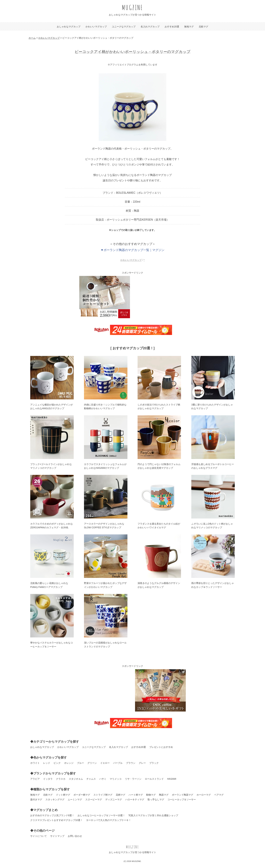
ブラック (154, 763)
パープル (118, 763)
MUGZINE (132, 7)
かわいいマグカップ (96, 27)
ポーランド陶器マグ (183, 795)
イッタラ (48, 779)
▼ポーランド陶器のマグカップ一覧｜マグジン (132, 250)
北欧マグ (203, 27)
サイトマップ (57, 836)
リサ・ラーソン (133, 779)
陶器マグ (164, 795)
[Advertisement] (160, 297)
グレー (142, 763)
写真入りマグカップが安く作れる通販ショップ (153, 815)
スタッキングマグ (55, 799)
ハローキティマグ (135, 799)
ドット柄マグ (63, 795)
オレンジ (69, 763)
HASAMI (172, 779)
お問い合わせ (75, 836)
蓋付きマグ (36, 799)
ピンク (57, 763)
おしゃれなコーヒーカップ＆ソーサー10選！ (101, 815)
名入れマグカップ (150, 27)
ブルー (80, 763)
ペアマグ (219, 795)
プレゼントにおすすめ (161, 747)
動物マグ (151, 795)
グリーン (92, 763)
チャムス (91, 779)
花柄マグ (121, 795)
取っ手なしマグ (156, 799)
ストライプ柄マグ (103, 795)
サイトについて (39, 836)
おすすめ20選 (172, 27)
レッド (47, 763)
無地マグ (189, 27)
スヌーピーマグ (94, 799)
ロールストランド (154, 779)
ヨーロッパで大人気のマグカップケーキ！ (109, 820)
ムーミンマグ (75, 799)
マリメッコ (116, 779)
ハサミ (103, 779)
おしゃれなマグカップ (69, 27)
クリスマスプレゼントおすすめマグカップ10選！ (56, 820)
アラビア (35, 779)
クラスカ (61, 779)
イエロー (105, 763)
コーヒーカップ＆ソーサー (182, 799)
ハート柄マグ (136, 795)
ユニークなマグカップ (124, 27)
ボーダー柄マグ (82, 795)
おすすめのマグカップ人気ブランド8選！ (52, 815)
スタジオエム (76, 779)
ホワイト (35, 763)
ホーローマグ (204, 795)
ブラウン (131, 763)
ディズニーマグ (114, 799)
